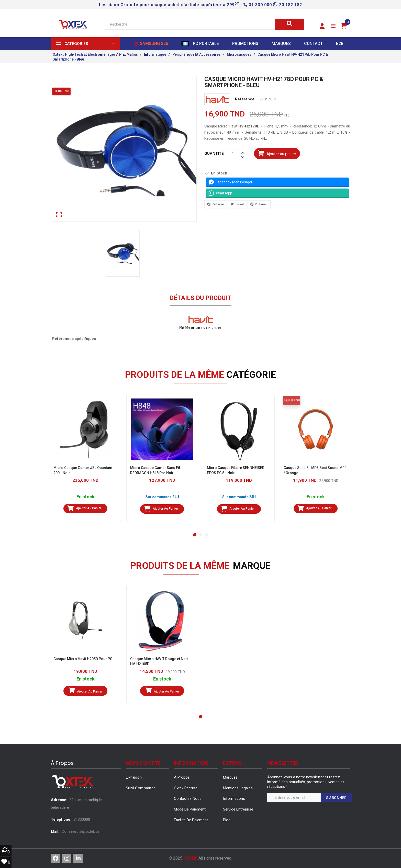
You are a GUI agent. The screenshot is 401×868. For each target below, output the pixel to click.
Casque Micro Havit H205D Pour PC (83, 659)
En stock (86, 497)
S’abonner (336, 798)
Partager (218, 204)
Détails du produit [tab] (201, 298)
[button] (322, 26)
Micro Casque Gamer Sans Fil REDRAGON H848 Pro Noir (155, 470)
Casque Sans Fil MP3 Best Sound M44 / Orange (315, 470)
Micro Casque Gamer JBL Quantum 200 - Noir (83, 470)
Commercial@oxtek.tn (80, 831)
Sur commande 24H (162, 497)
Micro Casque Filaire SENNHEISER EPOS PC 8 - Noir (236, 470)
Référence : (246, 99)
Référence (190, 328)
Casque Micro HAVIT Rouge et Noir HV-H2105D (159, 661)
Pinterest (261, 204)
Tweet (240, 204)
